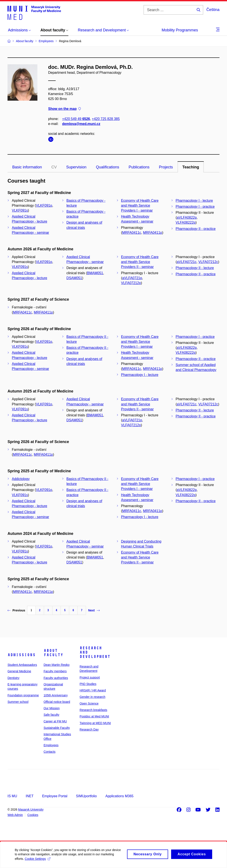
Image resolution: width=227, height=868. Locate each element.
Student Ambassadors (22, 665)
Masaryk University (31, 810)
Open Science (89, 703)
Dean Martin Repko (57, 665)
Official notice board (57, 702)
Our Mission (52, 708)
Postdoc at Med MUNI (94, 716)
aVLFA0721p (132, 278)
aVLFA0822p (187, 218)
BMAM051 (95, 273)
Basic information (27, 167)
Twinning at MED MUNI (95, 723)
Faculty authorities (56, 678)
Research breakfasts (93, 710)
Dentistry (13, 678)
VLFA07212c (208, 262)
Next (94, 610)
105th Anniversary (56, 695)
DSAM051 (74, 278)
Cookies (33, 815)
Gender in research (92, 697)
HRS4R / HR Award (93, 690)
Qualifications (107, 167)
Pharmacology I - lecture (194, 201)
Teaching (191, 167)
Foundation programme (23, 695)
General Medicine (19, 671)
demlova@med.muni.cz (81, 124)
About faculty (53, 653)
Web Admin (15, 815)
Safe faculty (51, 715)
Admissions (21, 655)
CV (54, 167)
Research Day (89, 729)
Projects (166, 167)
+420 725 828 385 (106, 119)
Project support (90, 677)
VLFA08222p (186, 222)
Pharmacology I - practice (195, 207)
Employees (51, 745)
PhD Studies (88, 684)
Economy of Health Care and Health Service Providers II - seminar (140, 262)
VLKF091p (44, 205)
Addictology (21, 479)
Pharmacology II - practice (196, 229)
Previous (16, 610)
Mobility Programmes (180, 30)
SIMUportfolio (86, 796)
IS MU (12, 796)
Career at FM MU (55, 721)
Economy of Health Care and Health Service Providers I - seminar (140, 205)
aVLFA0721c (187, 262)
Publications (139, 167)
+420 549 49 (76, 119)
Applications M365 (119, 796)
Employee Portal (55, 796)
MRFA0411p (153, 233)
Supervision (76, 167)
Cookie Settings (38, 860)
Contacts (50, 752)
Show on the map (64, 109)
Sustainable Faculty (57, 728)
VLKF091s (20, 210)
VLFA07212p (131, 283)
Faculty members (55, 671)
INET (29, 796)
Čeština (213, 10)
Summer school (18, 702)
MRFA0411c (132, 233)
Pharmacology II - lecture (195, 268)
